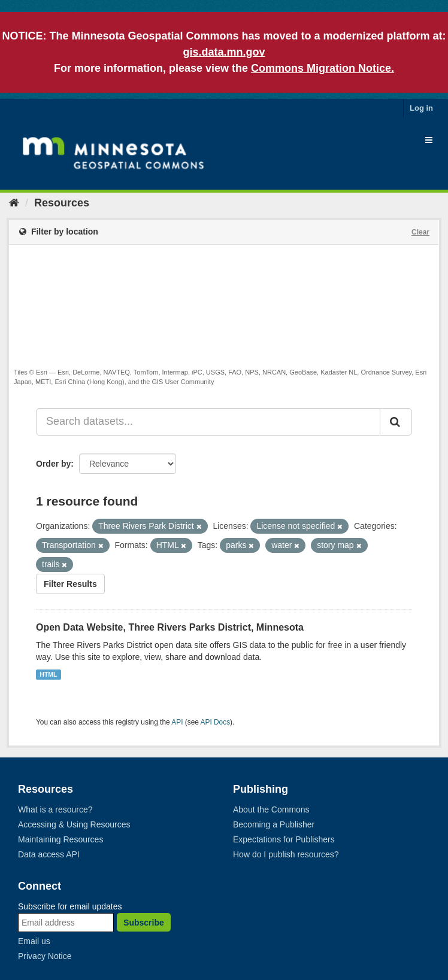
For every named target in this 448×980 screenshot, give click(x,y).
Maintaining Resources (60, 839)
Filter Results (70, 584)
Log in (421, 108)
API (177, 722)
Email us (34, 941)
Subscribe (144, 923)
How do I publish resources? (286, 854)
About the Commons (271, 809)
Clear (420, 232)
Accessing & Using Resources (74, 824)
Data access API (49, 854)
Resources (62, 203)
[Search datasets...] (208, 422)
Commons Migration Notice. (323, 68)
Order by (53, 464)
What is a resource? (55, 809)
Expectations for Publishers (284, 839)
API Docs (216, 722)
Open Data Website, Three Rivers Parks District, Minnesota (170, 627)
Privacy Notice (45, 956)
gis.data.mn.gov (224, 52)
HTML (48, 674)
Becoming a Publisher (274, 824)
